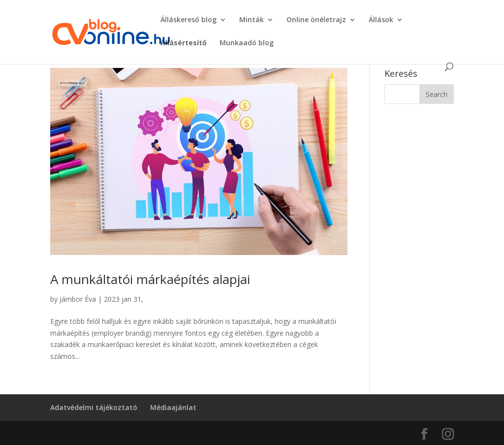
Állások (381, 20)
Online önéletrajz (316, 20)
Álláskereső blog (189, 20)
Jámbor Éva (78, 299)
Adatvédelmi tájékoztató (94, 407)
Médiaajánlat (173, 407)
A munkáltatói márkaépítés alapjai (150, 279)
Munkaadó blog (247, 43)
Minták (252, 20)
